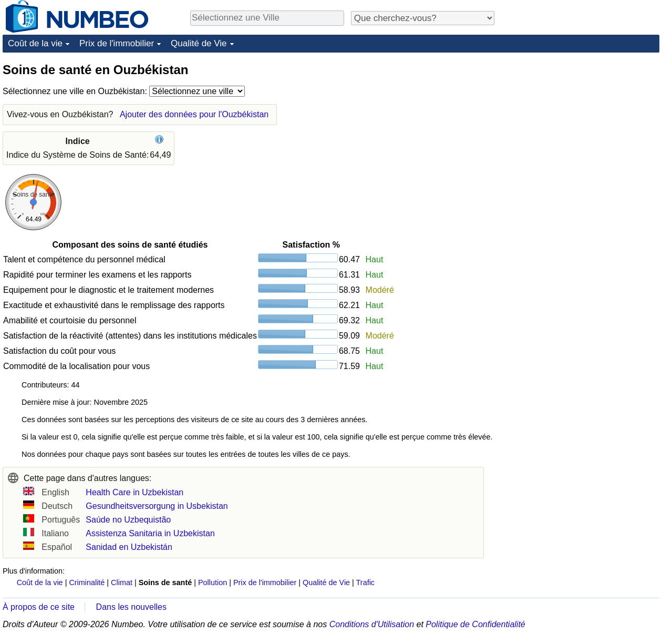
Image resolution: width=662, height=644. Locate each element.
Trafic (365, 582)
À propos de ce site (39, 607)
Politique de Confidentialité (475, 624)
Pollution (213, 582)
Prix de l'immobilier (117, 43)
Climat (122, 582)
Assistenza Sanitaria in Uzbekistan (150, 533)
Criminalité (87, 582)
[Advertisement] (581, 127)
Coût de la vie (35, 43)
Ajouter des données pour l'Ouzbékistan (194, 114)
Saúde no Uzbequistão (128, 520)
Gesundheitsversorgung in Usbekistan (157, 506)
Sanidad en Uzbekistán (129, 547)
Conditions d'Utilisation (372, 624)
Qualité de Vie (199, 43)
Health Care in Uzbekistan (135, 492)
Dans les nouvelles (131, 607)
